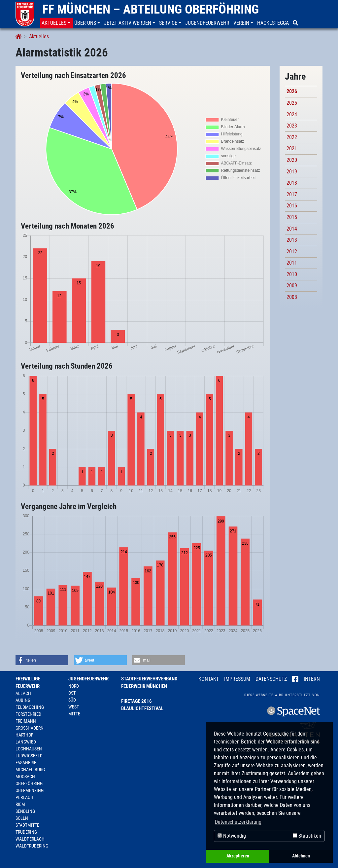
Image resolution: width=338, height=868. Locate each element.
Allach (23, 693)
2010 (292, 274)
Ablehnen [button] (301, 856)
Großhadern (30, 728)
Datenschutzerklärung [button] (238, 822)
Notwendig (232, 836)
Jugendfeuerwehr (88, 679)
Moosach (25, 777)
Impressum (237, 679)
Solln (22, 818)
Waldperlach (30, 839)
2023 (292, 126)
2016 (292, 206)
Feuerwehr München (144, 686)
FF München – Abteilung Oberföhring (151, 9)
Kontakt (209, 679)
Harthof (24, 735)
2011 (292, 263)
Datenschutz (271, 679)
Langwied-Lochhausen (29, 745)
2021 (292, 148)
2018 (292, 183)
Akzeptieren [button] (238, 856)
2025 (292, 103)
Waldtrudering (32, 846)
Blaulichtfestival (142, 708)
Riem (20, 804)
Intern (312, 679)
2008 (292, 297)
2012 (292, 252)
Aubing (23, 700)
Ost (72, 693)
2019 (292, 172)
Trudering (26, 832)
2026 (292, 91)
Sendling (25, 811)
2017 (292, 194)
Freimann (26, 721)
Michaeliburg (30, 770)
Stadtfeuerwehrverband (149, 679)
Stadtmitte (27, 825)
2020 (292, 160)
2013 (292, 240)
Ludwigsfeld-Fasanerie (30, 759)
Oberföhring (29, 783)
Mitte (74, 714)
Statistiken (307, 836)
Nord (74, 686)
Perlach (24, 797)
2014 (292, 229)
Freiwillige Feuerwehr (28, 683)
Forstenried (28, 714)
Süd (72, 700)
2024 (292, 114)
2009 (292, 286)
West (74, 707)
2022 (292, 137)
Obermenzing (30, 790)
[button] (57, 23)
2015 (292, 217)
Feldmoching (30, 707)
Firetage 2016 (136, 701)
